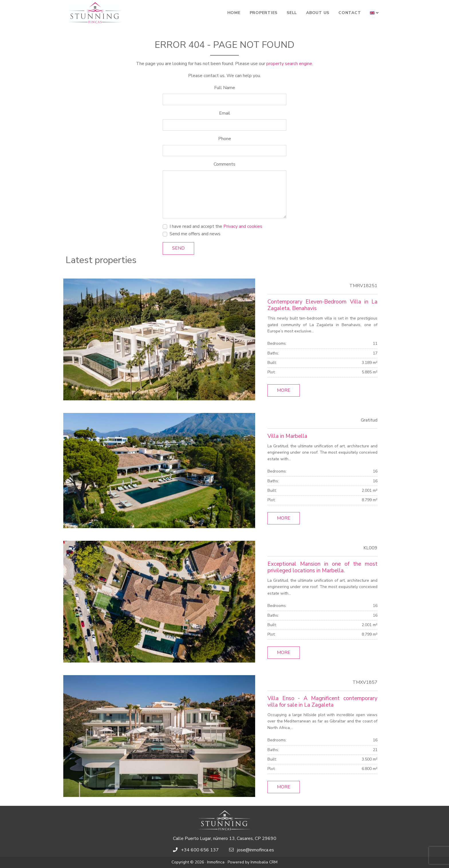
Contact (350, 13)
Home (234, 13)
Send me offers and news (195, 234)
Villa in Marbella (287, 436)
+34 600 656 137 (200, 850)
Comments (224, 164)
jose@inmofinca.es (256, 850)
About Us (318, 13)
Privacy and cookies (243, 226)
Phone (225, 139)
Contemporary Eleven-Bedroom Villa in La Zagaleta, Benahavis (322, 305)
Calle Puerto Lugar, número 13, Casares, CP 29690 (225, 838)
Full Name (225, 88)
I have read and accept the (216, 226)
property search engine (289, 64)
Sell (292, 13)
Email (225, 113)
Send (178, 248)
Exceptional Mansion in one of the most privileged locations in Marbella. (322, 567)
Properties (264, 13)
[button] (374, 13)
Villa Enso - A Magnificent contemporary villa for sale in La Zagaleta (322, 702)
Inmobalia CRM (264, 862)
